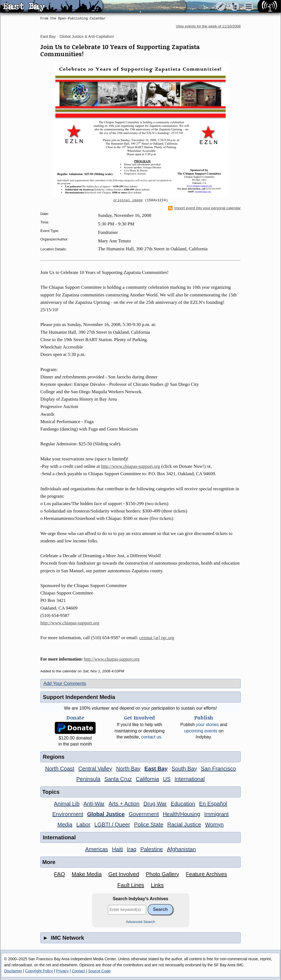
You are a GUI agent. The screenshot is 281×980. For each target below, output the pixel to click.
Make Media (87, 874)
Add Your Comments (65, 683)
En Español (213, 804)
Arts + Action (124, 804)
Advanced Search (141, 922)
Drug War (155, 804)
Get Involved (124, 874)
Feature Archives (206, 874)
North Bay (128, 769)
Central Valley (95, 769)
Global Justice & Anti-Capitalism (87, 36)
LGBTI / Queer (112, 825)
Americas (96, 849)
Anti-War (94, 804)
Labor (83, 825)
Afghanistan (181, 849)
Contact (78, 971)
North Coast (60, 769)
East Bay (48, 36)
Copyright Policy (39, 971)
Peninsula (88, 779)
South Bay (184, 769)
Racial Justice (184, 825)
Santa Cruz (118, 779)
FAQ (60, 874)
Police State (149, 825)
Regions (54, 757)
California (147, 779)
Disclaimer (13, 971)
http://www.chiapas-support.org (130, 466)
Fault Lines (131, 885)
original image (128, 200)
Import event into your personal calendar (204, 208)
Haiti (117, 849)
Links (157, 885)
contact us (151, 737)
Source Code (99, 971)
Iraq (131, 849)
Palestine (151, 849)
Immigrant (216, 814)
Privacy (62, 971)
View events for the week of (208, 26)
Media (65, 825)
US (167, 779)
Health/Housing (182, 814)
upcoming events (201, 731)
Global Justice (106, 814)
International (190, 779)
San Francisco (218, 769)
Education (183, 804)
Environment (68, 814)
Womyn (214, 825)
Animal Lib (67, 804)
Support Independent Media (79, 697)
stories (207, 725)
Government (144, 814)
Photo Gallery (162, 874)
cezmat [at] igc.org (157, 638)
